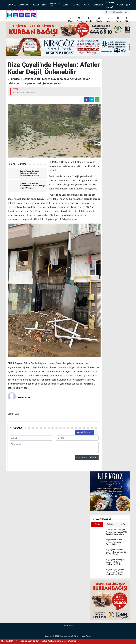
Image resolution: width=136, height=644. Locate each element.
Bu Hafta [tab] (110, 524)
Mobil (70, 20)
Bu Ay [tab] (123, 524)
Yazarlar (99, 20)
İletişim (109, 20)
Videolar (89, 20)
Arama (79, 20)
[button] (128, 5)
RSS (126, 20)
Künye (118, 20)
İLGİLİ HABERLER (19, 164)
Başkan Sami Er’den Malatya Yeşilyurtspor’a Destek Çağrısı (48, 641)
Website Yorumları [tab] (85, 432)
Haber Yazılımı (86, 636)
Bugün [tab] (97, 524)
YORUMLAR (18, 428)
